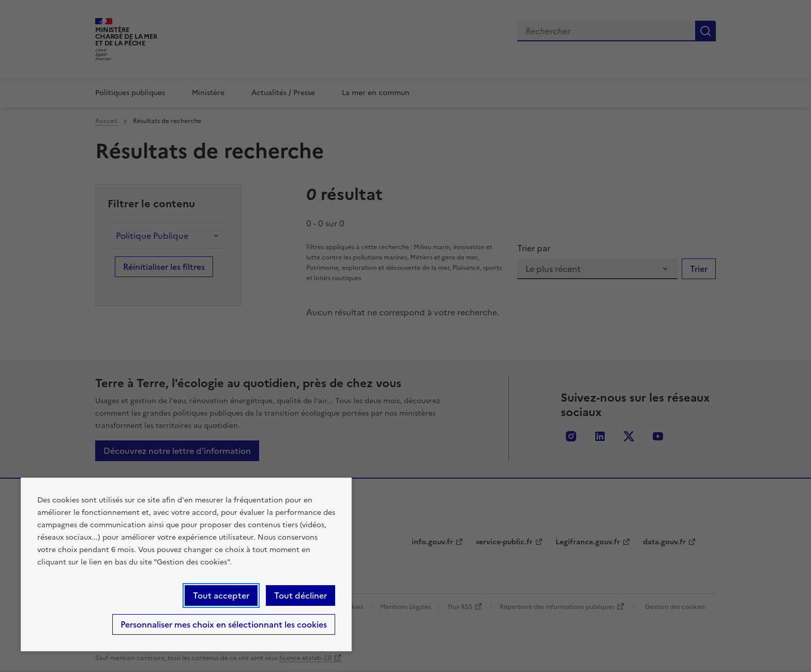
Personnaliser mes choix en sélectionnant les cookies (224, 624)
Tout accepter (221, 595)
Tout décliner (301, 595)
